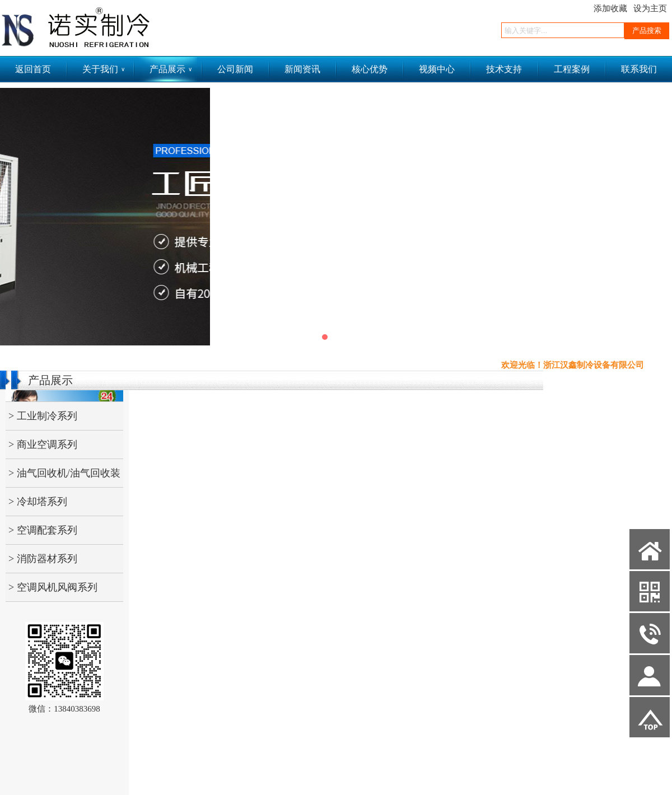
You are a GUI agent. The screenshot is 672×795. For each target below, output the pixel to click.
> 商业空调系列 (43, 445)
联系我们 (639, 69)
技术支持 (504, 69)
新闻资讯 (302, 69)
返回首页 (33, 69)
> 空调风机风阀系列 (53, 587)
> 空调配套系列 (43, 530)
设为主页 (650, 8)
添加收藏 (610, 8)
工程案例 (572, 69)
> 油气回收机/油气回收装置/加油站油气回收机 (63, 477)
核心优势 (370, 69)
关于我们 (104, 69)
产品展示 (171, 69)
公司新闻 (235, 69)
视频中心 (437, 69)
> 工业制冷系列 (43, 416)
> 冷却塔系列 (38, 502)
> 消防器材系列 (43, 559)
